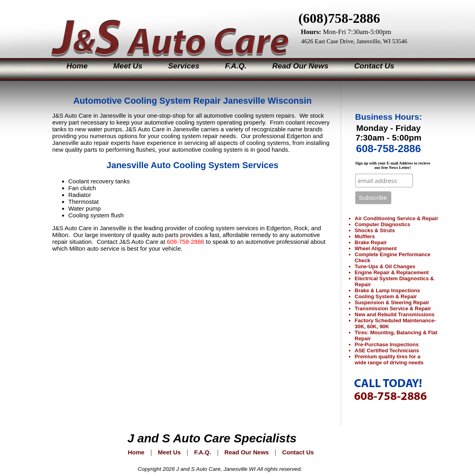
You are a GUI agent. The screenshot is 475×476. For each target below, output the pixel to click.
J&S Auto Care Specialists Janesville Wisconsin (163, 28)
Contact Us (374, 66)
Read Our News (300, 66)
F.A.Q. (236, 66)
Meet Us (128, 66)
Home (77, 66)
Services (184, 66)
